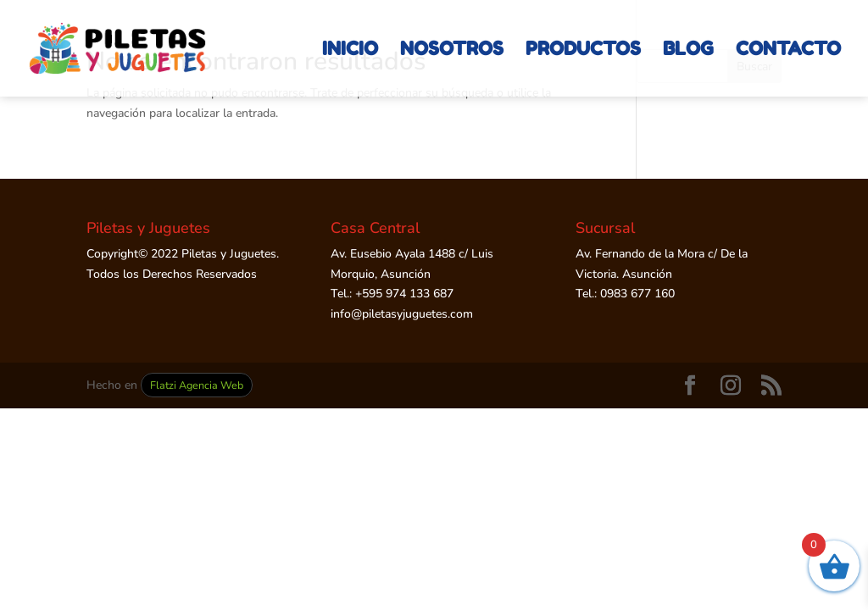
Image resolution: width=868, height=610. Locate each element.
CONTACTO (788, 51)
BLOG (688, 51)
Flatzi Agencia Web (197, 385)
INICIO (350, 51)
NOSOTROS (452, 51)
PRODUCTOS (583, 51)
